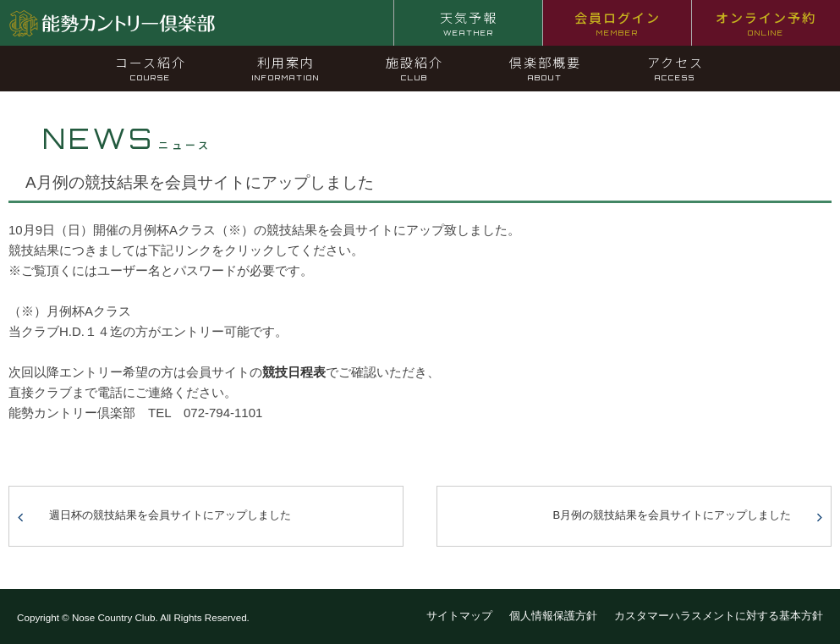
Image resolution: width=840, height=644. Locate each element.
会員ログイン (618, 23)
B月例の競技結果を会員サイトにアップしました (673, 515)
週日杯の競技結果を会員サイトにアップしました (170, 515)
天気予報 (469, 23)
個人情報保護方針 (553, 616)
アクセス (675, 68)
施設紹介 (415, 68)
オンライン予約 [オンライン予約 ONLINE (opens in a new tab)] (766, 23)
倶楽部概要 (545, 68)
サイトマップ (459, 616)
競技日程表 (294, 372)
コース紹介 (151, 68)
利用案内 (286, 68)
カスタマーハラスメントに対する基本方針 (719, 616)
